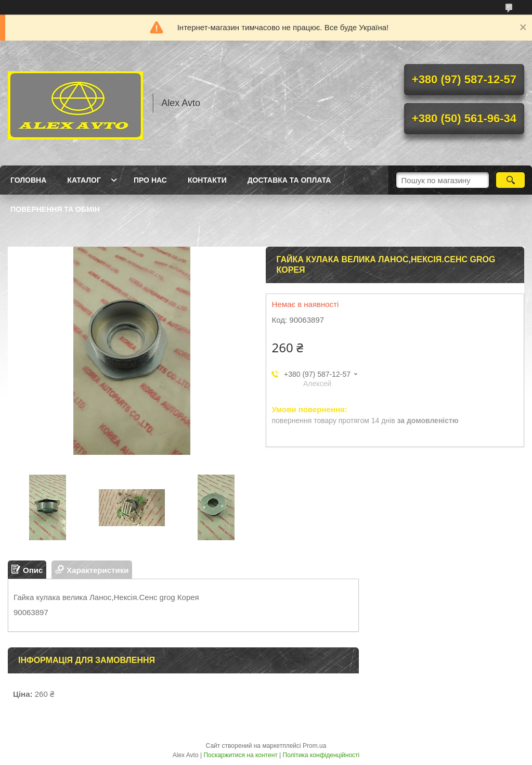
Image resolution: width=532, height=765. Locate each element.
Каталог (84, 180)
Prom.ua (314, 746)
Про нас (150, 180)
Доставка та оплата (289, 180)
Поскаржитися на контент (240, 755)
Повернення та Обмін (55, 209)
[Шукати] (510, 180)
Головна (28, 180)
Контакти (207, 180)
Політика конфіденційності (321, 755)
